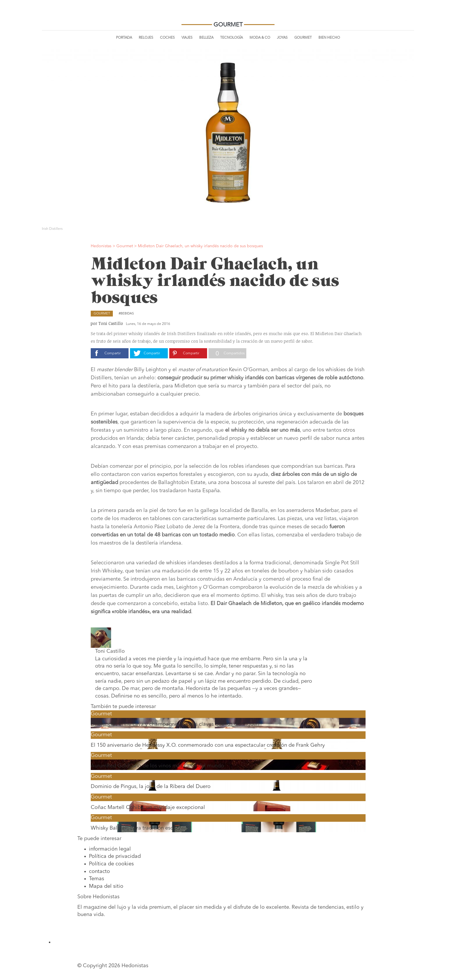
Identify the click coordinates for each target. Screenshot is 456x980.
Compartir (113, 353)
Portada (124, 38)
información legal (110, 849)
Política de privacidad (115, 856)
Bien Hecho (329, 38)
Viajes (187, 38)
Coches (167, 38)
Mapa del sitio (106, 886)
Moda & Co (260, 38)
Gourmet (303, 38)
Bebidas (127, 314)
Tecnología (231, 38)
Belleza (206, 38)
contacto (99, 871)
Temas (97, 879)
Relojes (146, 38)
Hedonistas (228, 15)
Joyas (282, 38)
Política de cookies (111, 864)
